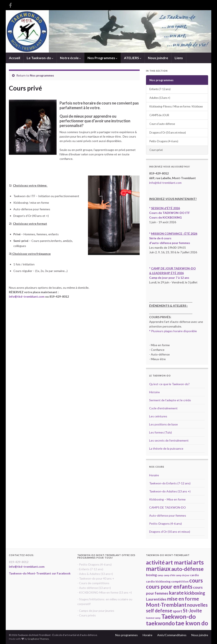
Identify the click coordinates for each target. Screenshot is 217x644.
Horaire (154, 475)
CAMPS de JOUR (159, 115)
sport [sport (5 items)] (178, 611)
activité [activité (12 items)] (155, 562)
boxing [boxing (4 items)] (151, 575)
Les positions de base (163, 424)
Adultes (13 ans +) (160, 98)
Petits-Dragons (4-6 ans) (164, 141)
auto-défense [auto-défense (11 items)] (187, 569)
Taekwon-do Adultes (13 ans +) (170, 491)
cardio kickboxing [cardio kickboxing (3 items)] (158, 581)
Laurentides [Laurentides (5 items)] (156, 599)
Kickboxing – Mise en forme (167, 499)
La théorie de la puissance (166, 448)
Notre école (70, 58)
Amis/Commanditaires (172, 635)
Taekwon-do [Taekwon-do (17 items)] (179, 616)
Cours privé (156, 150)
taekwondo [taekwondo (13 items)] (160, 623)
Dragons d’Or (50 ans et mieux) (168, 133)
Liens (179, 58)
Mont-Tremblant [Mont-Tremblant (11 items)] (166, 605)
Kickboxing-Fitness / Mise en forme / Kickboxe (176, 107)
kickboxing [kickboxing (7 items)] (195, 593)
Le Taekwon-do (40, 58)
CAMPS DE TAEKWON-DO (168, 507)
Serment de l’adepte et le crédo (170, 400)
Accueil (15, 58)
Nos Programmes (102, 58)
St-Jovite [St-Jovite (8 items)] (192, 611)
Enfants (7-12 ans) (160, 89)
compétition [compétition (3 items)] (180, 581)
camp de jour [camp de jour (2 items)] (183, 575)
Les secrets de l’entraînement (169, 440)
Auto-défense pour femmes (168, 515)
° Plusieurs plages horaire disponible (173, 331)
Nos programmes (42, 75)
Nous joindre (158, 58)
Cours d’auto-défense (162, 124)
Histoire (154, 392)
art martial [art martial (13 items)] (179, 562)
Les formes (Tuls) (161, 432)
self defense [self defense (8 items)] (159, 611)
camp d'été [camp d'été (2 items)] (170, 575)
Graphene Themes (38, 639)
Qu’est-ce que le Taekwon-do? (169, 384)
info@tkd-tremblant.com (27, 296)
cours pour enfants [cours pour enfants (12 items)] (169, 587)
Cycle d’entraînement (163, 408)
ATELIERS (133, 58)
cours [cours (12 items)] (196, 580)
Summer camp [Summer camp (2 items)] (153, 618)
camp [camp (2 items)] (160, 575)
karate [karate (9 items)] (176, 593)
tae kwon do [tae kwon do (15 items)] (192, 623)
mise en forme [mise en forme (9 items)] (183, 599)
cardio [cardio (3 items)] (195, 575)
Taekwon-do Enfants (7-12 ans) (170, 483)
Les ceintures (158, 416)
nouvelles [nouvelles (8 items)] (197, 605)
